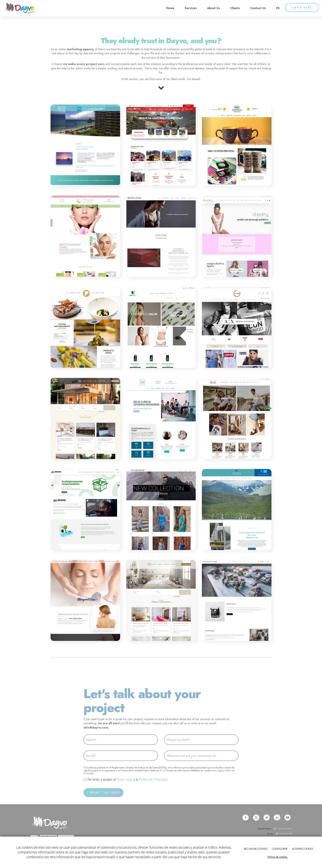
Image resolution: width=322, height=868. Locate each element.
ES (278, 8)
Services (191, 8)
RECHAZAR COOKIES (256, 849)
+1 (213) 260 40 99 (283, 829)
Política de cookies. (278, 857)
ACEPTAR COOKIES (302, 849)
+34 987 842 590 (284, 834)
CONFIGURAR (280, 849)
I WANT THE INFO (103, 793)
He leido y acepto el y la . (126, 780)
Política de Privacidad (153, 779)
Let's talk (302, 7)
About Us (213, 8)
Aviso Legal (217, 770)
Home (170, 8)
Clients (235, 8)
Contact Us (258, 8)
